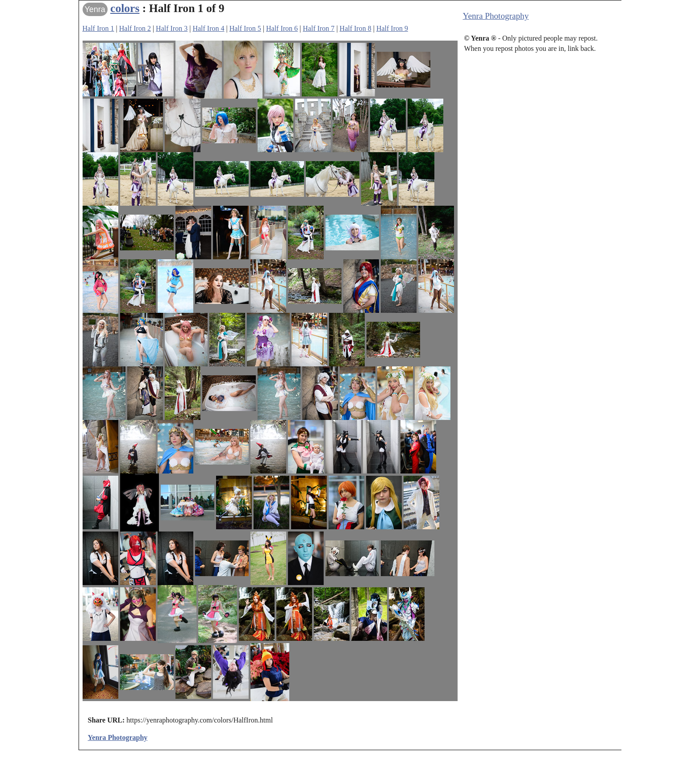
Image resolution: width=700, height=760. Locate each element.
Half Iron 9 (392, 28)
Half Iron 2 (135, 28)
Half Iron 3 (172, 28)
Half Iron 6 (282, 28)
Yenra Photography (496, 16)
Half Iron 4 (208, 28)
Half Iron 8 (356, 28)
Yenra (95, 9)
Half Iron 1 (98, 28)
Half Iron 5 (245, 28)
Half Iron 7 (319, 28)
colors (125, 8)
